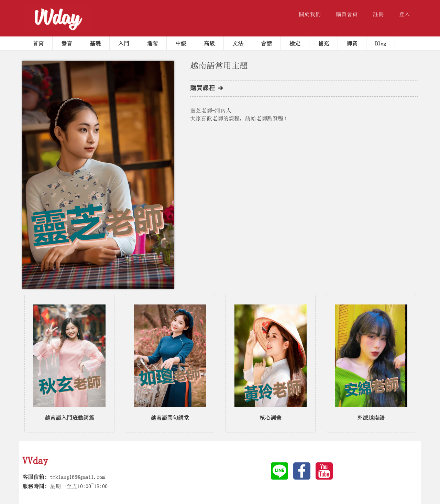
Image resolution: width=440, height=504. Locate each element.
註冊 (378, 14)
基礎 (95, 43)
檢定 (295, 43)
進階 (152, 43)
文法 (238, 43)
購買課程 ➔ (207, 88)
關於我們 (310, 14)
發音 (67, 43)
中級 (181, 43)
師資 (352, 43)
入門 (124, 43)
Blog (381, 43)
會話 (266, 43)
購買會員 (347, 14)
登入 (405, 14)
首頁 (38, 43)
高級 (209, 43)
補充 (323, 43)
